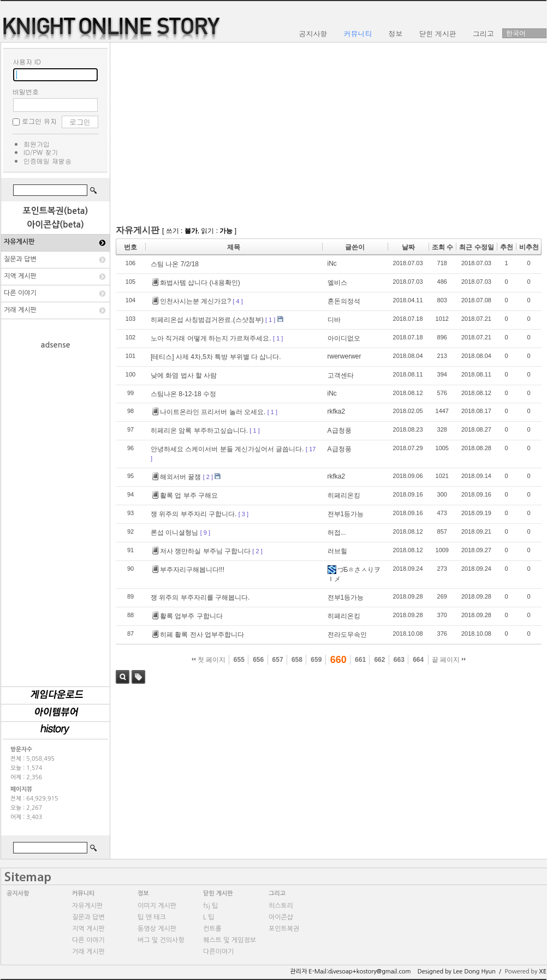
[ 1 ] (270, 320)
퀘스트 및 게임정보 (230, 940)
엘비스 (337, 283)
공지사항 (18, 894)
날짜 (408, 247)
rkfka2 (337, 411)
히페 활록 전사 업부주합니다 (198, 635)
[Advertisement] (56, 512)
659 (316, 660)
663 (399, 660)
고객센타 (341, 375)
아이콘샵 (281, 917)
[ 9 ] (205, 533)
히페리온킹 (344, 495)
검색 (123, 677)
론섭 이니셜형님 (174, 533)
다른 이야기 (20, 293)
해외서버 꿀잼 (177, 477)
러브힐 (337, 551)
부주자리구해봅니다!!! (188, 570)
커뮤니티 (83, 894)
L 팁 (209, 917)
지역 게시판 (20, 276)
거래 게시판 (20, 310)
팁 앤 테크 (152, 917)
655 (239, 660)
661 (360, 660)
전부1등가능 (346, 514)
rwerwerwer (344, 356)
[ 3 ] (243, 514)
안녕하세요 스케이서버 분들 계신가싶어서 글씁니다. (227, 449)
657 (278, 660)
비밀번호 (26, 91)
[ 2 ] (208, 477)
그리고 (277, 894)
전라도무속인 (347, 635)
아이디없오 (344, 338)
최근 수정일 (476, 247)
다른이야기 (218, 952)
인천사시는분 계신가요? (192, 301)
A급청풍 (340, 431)
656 (258, 660)
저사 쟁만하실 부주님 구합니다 (201, 551)
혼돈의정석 (344, 301)
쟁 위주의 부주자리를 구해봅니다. (200, 597)
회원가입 (37, 144)
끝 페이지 (449, 660)
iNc (332, 264)
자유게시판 (19, 242)
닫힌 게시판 (218, 894)
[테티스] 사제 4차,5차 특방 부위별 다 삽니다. (216, 357)
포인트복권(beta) (56, 211)
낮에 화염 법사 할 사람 (184, 375)
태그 (138, 677)
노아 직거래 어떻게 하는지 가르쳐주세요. (211, 338)
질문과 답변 (20, 259)
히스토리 (281, 906)
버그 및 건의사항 (161, 940)
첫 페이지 (209, 660)
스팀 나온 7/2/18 (175, 264)
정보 (143, 894)
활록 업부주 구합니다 (188, 616)
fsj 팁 (210, 906)
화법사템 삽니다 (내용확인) (196, 283)
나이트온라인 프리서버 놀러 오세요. (209, 412)
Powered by (525, 972)
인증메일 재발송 (47, 161)
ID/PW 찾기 (41, 152)
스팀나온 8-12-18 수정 (183, 394)
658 (297, 660)
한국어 (516, 33)
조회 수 (442, 247)
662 (379, 660)
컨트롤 (212, 929)
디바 (334, 320)
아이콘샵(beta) (55, 225)
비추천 (529, 247)
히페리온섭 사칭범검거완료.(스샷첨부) (207, 320)
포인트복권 (284, 929)
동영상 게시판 (157, 929)
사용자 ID (27, 61)
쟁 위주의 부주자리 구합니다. (194, 514)
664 (418, 660)
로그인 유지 (39, 121)
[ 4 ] (237, 301)
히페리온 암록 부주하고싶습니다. (199, 431)
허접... (337, 533)
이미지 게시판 (157, 906)
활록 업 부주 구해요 (185, 495)
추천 (507, 247)
